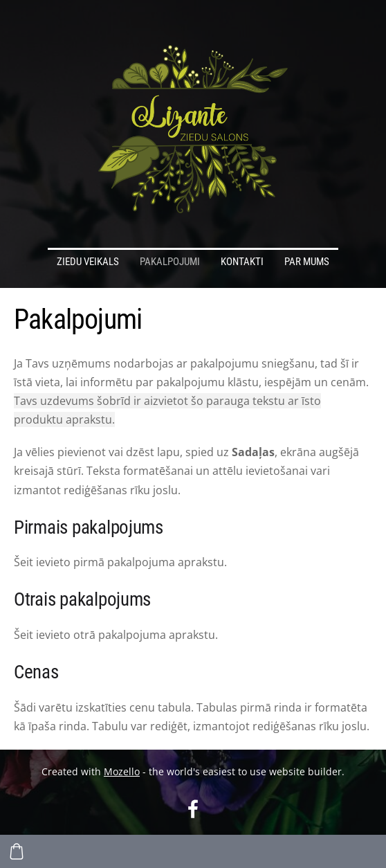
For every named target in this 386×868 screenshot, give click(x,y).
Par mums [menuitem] (307, 262)
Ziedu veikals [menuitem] (88, 262)
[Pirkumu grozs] (17, 851)
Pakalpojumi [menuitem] (170, 262)
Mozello (122, 771)
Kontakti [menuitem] (242, 262)
